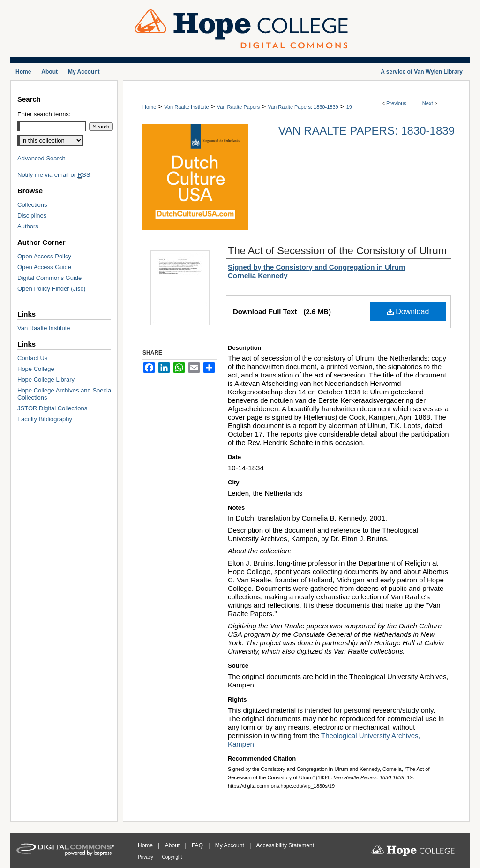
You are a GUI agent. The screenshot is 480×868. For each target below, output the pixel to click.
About (173, 845)
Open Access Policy (44, 256)
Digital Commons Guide (49, 278)
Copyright (172, 857)
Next (428, 103)
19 (349, 107)
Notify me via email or (54, 175)
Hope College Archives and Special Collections (65, 394)
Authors (28, 226)
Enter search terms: (44, 114)
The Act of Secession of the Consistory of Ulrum (337, 251)
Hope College (36, 369)
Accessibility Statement (285, 845)
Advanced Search (41, 158)
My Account (230, 845)
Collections (32, 205)
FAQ (198, 845)
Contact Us (32, 358)
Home (149, 107)
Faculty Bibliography (45, 419)
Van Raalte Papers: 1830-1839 (303, 107)
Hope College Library (46, 380)
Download (408, 312)
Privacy (146, 857)
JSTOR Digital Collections (52, 408)
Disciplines (32, 215)
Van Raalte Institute (186, 107)
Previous (396, 103)
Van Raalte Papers (239, 107)
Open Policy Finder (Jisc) (51, 289)
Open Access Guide (44, 267)
